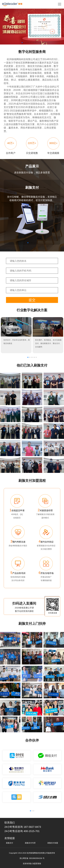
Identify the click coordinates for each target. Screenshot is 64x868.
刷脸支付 (10, 843)
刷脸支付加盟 (53, 843)
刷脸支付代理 (30, 843)
